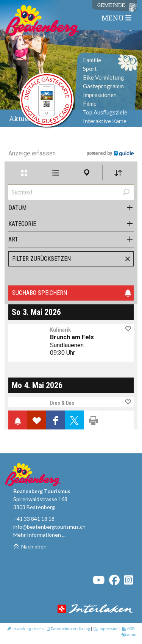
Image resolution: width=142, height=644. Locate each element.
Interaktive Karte (105, 121)
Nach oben (30, 546)
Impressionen (100, 95)
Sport (90, 69)
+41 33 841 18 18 (34, 519)
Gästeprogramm (103, 86)
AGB (128, 628)
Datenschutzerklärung (69, 628)
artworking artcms (25, 628)
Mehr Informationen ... (39, 535)
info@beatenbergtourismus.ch (49, 527)
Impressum (106, 628)
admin (130, 634)
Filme (90, 103)
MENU (116, 18)
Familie (92, 60)
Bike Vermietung (104, 77)
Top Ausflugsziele (105, 112)
